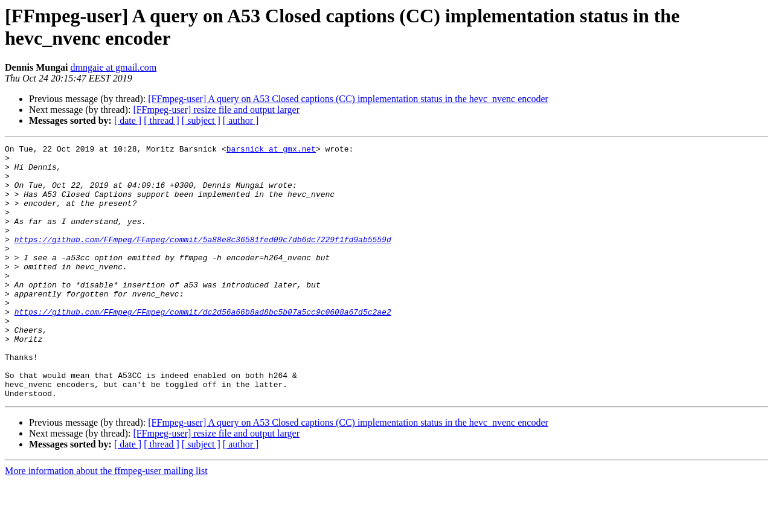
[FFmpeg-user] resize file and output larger (216, 110)
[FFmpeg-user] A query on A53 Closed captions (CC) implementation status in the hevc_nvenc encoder (348, 99)
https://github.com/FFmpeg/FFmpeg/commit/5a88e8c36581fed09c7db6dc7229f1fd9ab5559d (203, 259)
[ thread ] (162, 120)
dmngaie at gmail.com (113, 67)
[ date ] (128, 120)
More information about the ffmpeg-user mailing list (106, 521)
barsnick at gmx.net (271, 150)
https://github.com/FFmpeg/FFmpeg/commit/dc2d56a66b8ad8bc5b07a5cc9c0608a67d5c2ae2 (203, 346)
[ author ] (241, 120)
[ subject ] (201, 120)
